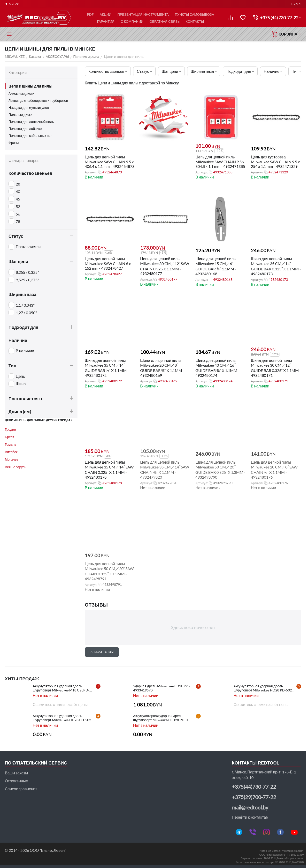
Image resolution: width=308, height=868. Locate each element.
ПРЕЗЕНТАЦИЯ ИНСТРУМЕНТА (143, 14)
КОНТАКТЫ (195, 21)
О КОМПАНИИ (132, 21)
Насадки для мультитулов (29, 108)
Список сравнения (21, 789)
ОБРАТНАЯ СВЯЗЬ (165, 21)
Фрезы (14, 143)
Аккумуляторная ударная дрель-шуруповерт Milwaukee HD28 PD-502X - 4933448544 (265, 688)
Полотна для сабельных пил (31, 136)
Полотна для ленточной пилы (31, 122)
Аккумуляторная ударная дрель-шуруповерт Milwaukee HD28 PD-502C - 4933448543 (64, 718)
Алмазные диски (21, 93)
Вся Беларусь (15, 467)
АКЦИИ (106, 14)
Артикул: (91, 172)
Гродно (10, 429)
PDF (90, 14)
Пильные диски (20, 115)
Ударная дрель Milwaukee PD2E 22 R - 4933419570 (163, 688)
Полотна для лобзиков (26, 129)
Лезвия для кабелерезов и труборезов (38, 100)
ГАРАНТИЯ (106, 21)
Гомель (11, 444)
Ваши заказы (16, 773)
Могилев (12, 459)
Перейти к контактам (250, 817)
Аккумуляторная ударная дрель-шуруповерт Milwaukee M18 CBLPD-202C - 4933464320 (61, 688)
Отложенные (16, 781)
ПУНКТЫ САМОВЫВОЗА (194, 14)
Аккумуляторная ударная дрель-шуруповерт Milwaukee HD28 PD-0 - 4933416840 (161, 718)
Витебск (11, 452)
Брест (9, 437)
